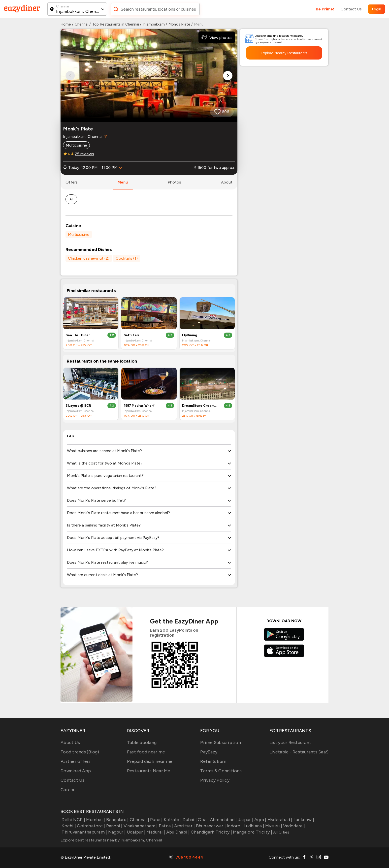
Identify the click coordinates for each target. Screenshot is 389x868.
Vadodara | (293, 826)
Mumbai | (95, 820)
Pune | (156, 820)
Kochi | (68, 826)
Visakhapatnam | (140, 826)
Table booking (142, 743)
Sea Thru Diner (78, 335)
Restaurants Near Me (149, 771)
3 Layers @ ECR (78, 406)
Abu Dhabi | (178, 832)
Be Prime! (325, 9)
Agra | (260, 820)
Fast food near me (146, 752)
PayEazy (209, 752)
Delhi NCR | (73, 820)
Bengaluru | (117, 820)
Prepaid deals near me (150, 761)
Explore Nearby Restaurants (284, 53)
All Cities (281, 832)
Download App (76, 771)
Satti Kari (131, 335)
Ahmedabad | (223, 820)
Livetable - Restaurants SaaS (299, 752)
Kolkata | (172, 820)
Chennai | (139, 820)
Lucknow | (303, 820)
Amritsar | (184, 826)
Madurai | (155, 832)
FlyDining (190, 335)
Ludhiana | (253, 826)
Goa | (203, 820)
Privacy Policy (215, 780)
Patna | (165, 826)
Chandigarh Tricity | (211, 832)
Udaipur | (136, 832)
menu (123, 182)
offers (72, 182)
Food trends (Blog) (80, 752)
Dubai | (189, 820)
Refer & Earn (213, 761)
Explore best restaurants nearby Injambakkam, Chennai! (111, 840)
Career (68, 790)
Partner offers (76, 761)
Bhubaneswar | (210, 826)
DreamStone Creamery (200, 406)
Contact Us (351, 9)
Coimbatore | (90, 826)
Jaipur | (245, 820)
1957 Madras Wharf (139, 406)
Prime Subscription (221, 743)
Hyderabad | (279, 820)
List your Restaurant (290, 743)
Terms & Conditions (221, 771)
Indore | (234, 826)
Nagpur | (116, 832)
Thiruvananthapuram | (84, 832)
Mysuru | (273, 826)
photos (174, 182)
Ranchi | (114, 826)
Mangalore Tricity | (252, 832)
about (227, 182)
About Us (70, 743)
